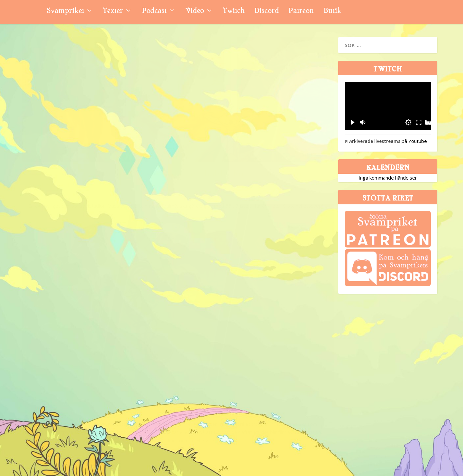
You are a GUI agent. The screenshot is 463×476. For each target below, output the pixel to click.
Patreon (301, 11)
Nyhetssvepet (101, 168)
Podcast (154, 11)
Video (195, 11)
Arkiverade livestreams (372, 141)
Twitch (234, 11)
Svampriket (65, 11)
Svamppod (96, 349)
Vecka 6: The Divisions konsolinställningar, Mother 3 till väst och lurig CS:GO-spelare (256, 351)
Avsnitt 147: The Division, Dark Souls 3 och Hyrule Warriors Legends (91, 326)
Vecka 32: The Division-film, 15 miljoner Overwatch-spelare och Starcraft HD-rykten (254, 145)
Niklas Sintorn (46, 168)
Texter (113, 11)
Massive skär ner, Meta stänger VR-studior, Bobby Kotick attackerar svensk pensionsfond (92, 145)
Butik (332, 11)
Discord (267, 11)
